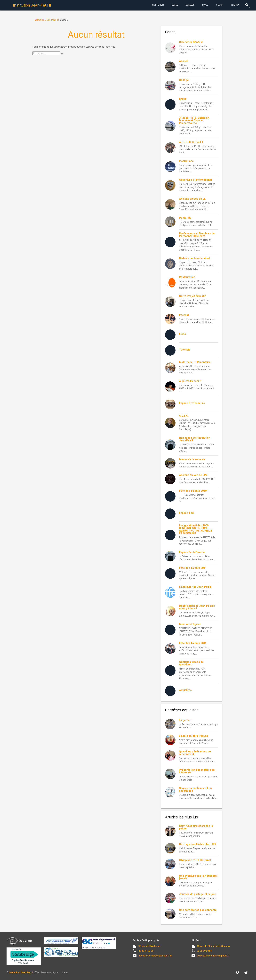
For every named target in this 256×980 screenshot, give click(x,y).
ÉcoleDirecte (19, 941)
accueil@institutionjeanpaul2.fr (155, 956)
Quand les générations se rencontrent (195, 753)
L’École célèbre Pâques (194, 736)
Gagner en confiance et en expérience (195, 789)
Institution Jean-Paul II (21, 972)
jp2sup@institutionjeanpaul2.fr (213, 956)
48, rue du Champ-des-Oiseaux (213, 946)
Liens (65, 972)
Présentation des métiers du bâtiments (197, 771)
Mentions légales (51, 972)
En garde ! (185, 720)
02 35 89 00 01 (204, 951)
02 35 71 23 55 (146, 951)
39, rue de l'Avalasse (149, 946)
